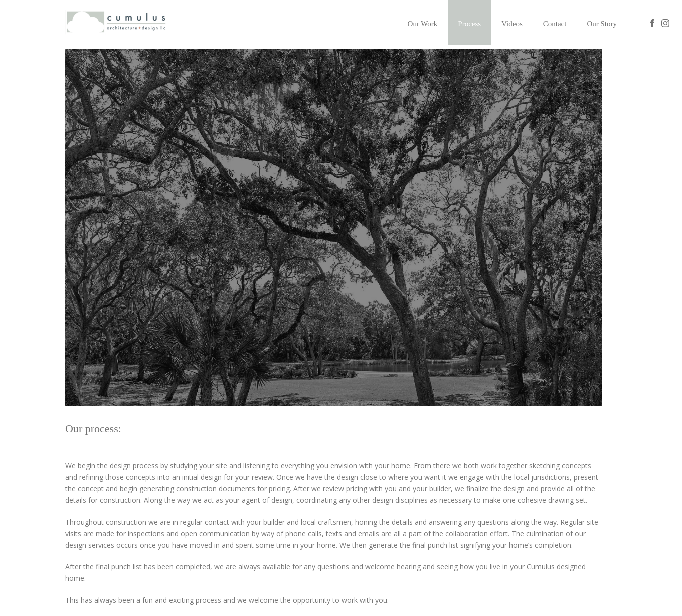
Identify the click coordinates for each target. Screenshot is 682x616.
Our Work (423, 24)
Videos (512, 24)
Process (469, 24)
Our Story (602, 24)
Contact (555, 24)
